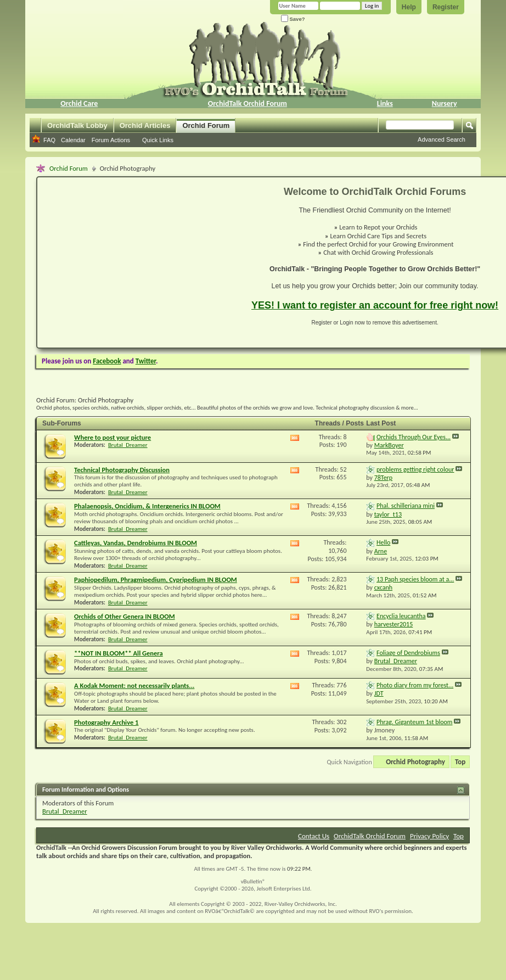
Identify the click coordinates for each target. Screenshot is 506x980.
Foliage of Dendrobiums (408, 653)
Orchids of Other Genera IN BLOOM (125, 616)
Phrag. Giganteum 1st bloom (414, 722)
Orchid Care (79, 103)
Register (446, 7)
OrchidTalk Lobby (77, 125)
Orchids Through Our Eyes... (414, 437)
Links (385, 103)
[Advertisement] (138, 262)
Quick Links (158, 140)
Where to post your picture (113, 437)
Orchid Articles (145, 125)
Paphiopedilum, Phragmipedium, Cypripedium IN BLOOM (156, 579)
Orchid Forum (206, 125)
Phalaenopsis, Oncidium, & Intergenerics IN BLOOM (147, 506)
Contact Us (314, 836)
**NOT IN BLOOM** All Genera (119, 653)
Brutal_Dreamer (128, 445)
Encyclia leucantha (401, 616)
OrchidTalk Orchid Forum (248, 103)
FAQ (49, 140)
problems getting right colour (415, 469)
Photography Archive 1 (106, 722)
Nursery (445, 103)
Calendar (73, 140)
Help (409, 7)
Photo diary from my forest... (415, 685)
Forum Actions (111, 140)
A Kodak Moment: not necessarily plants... (134, 685)
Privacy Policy (429, 836)
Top (460, 762)
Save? (293, 19)
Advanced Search (442, 139)
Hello (383, 542)
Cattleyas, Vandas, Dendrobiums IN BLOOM (136, 543)
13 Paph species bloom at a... (415, 579)
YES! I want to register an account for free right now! (375, 305)
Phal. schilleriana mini (406, 506)
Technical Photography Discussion (122, 470)
